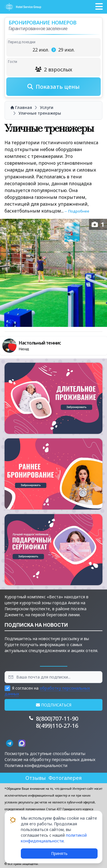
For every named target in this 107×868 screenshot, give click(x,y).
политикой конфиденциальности (54, 838)
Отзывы (36, 778)
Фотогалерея (65, 778)
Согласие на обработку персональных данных (50, 759)
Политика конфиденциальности (36, 765)
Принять (59, 853)
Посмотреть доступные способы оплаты (45, 753)
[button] (99, 7)
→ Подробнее (76, 211)
